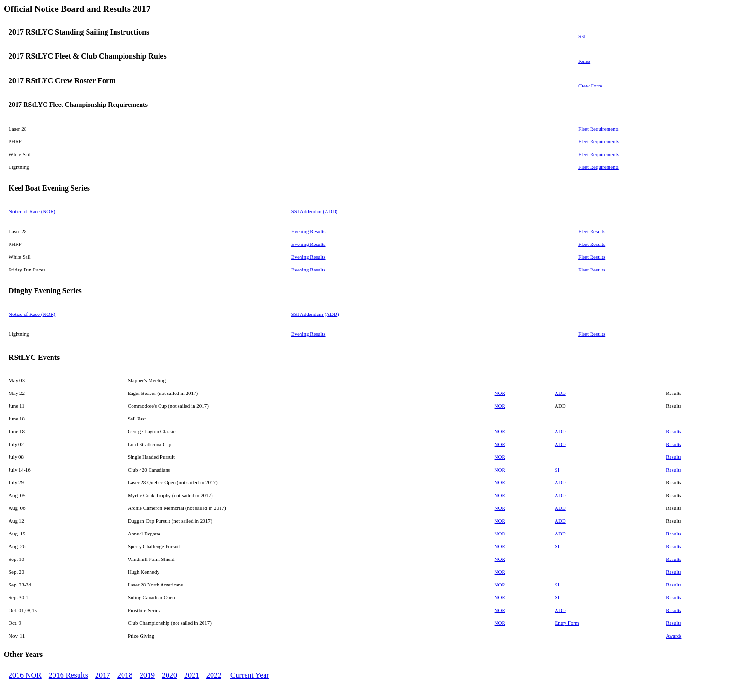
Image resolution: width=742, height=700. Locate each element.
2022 (214, 675)
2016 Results (68, 675)
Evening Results (309, 231)
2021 (192, 675)
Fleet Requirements (599, 129)
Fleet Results (592, 231)
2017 (103, 675)
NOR (500, 470)
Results (673, 431)
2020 (169, 675)
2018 (125, 675)
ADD (560, 393)
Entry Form (567, 623)
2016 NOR (25, 675)
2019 (147, 675)
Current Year (250, 675)
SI (557, 470)
